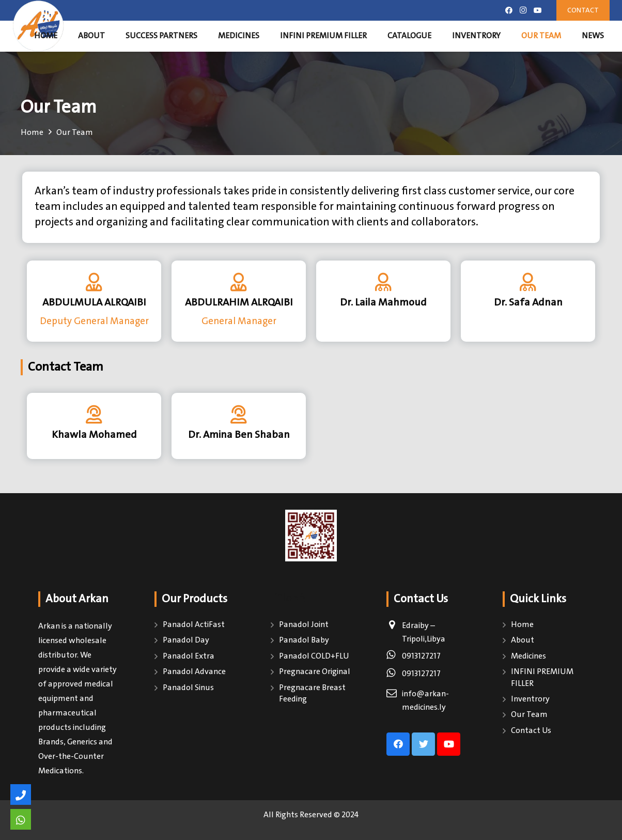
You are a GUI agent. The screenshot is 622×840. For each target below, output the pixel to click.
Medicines (528, 656)
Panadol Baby (304, 640)
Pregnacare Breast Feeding (312, 693)
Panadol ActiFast (194, 625)
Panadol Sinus (188, 688)
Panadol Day (186, 640)
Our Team (529, 715)
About (523, 640)
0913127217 (421, 656)
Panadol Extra (189, 656)
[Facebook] (509, 10)
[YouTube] (538, 10)
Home (522, 625)
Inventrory (530, 699)
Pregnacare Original (315, 672)
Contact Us (531, 731)
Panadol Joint (304, 625)
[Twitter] (423, 744)
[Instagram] (523, 10)
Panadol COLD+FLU (314, 656)
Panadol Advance (194, 672)
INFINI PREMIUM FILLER (542, 677)
